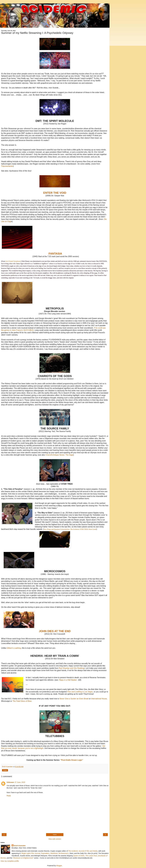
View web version (55, 839)
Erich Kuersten (20, 846)
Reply (9, 796)
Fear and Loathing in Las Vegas (80, 692)
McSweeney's (64, 853)
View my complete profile (10, 861)
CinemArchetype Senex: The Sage (59, 455)
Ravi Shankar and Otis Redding (71, 668)
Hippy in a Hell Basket (68, 680)
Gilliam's (14, 648)
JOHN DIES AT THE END (55, 631)
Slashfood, (54, 853)
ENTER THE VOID (55, 193)
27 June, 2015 (20, 782)
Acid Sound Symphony (13, 261)
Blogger (59, 866)
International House (99, 699)
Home (55, 835)
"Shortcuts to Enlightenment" (23, 858)
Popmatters (45, 853)
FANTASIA (56, 254)
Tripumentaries (7, 166)
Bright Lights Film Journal (31, 853)
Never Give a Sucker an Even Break (74, 699)
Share (5, 770)
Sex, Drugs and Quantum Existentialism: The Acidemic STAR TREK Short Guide (70, 529)
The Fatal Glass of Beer (22, 701)
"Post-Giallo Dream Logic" (72, 760)
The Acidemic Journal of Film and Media (83, 851)
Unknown (10, 782)
